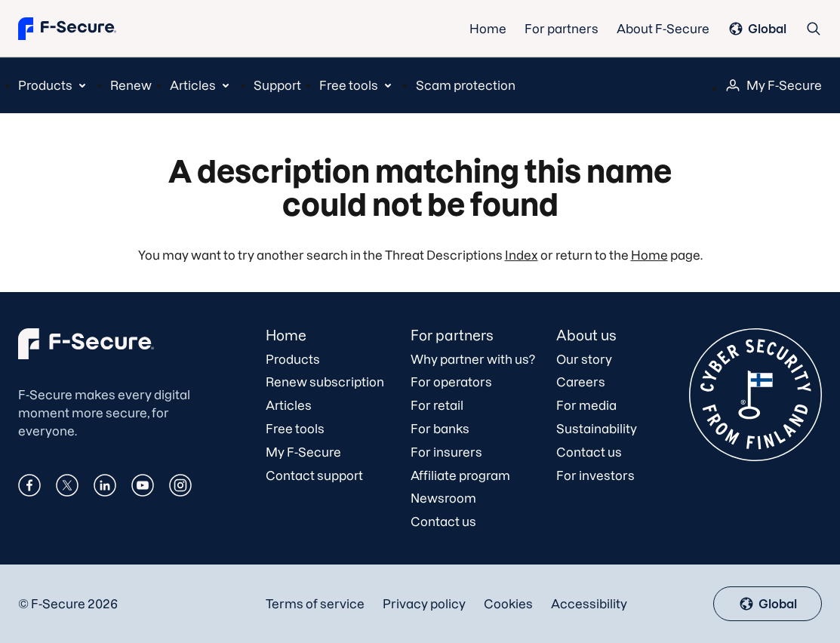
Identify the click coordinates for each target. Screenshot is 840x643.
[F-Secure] (86, 355)
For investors (595, 475)
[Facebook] (29, 486)
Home (488, 29)
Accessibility (589, 604)
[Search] (814, 28)
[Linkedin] (105, 486)
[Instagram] (180, 486)
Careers (581, 382)
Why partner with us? (473, 359)
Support (277, 85)
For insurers (446, 452)
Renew (131, 85)
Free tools (295, 429)
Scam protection (466, 85)
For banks (440, 429)
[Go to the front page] (67, 28)
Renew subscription (325, 382)
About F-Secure (663, 29)
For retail (437, 405)
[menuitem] (55, 85)
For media (586, 405)
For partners (562, 29)
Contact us (443, 521)
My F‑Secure (774, 85)
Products (293, 359)
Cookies (508, 604)
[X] (67, 486)
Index (522, 255)
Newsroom (443, 498)
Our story (584, 359)
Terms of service (315, 604)
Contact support (314, 475)
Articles (289, 405)
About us (586, 335)
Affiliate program (460, 475)
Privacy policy (424, 604)
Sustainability (597, 429)
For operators (451, 382)
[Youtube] (143, 486)
